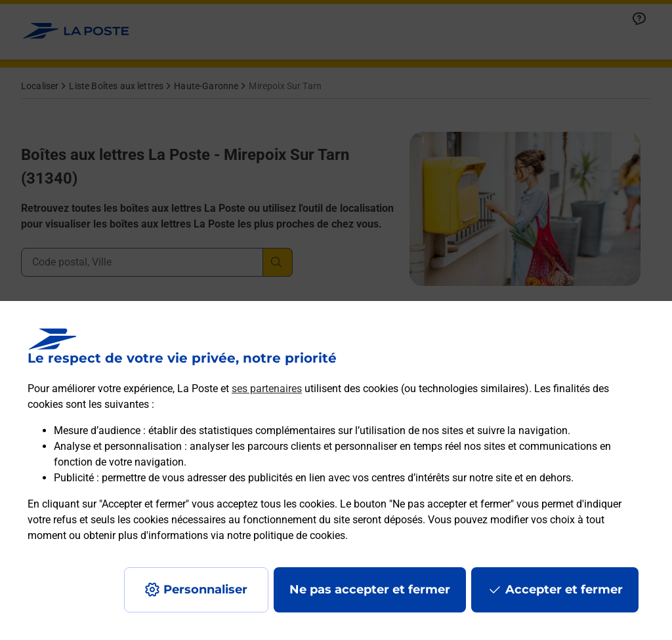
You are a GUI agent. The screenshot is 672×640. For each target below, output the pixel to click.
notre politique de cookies (286, 535)
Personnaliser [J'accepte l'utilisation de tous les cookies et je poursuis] (205, 590)
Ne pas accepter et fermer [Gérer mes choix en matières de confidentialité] (370, 590)
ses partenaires (267, 389)
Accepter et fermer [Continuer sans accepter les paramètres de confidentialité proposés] (564, 590)
